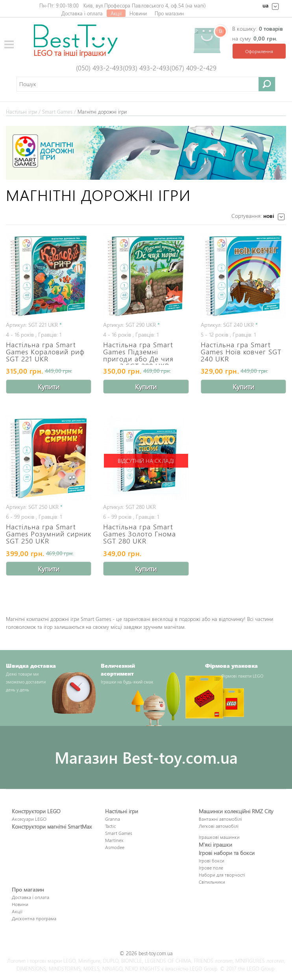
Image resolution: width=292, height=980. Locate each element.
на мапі (196, 5)
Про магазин (169, 13)
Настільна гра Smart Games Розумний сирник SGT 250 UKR (49, 533)
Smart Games (57, 111)
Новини (138, 13)
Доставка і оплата (82, 13)
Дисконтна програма (34, 918)
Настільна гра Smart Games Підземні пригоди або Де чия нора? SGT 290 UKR (138, 352)
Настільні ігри (21, 111)
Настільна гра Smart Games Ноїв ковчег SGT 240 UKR (241, 351)
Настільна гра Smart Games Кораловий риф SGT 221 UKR (45, 351)
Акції (116, 13)
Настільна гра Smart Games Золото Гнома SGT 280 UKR (140, 533)
